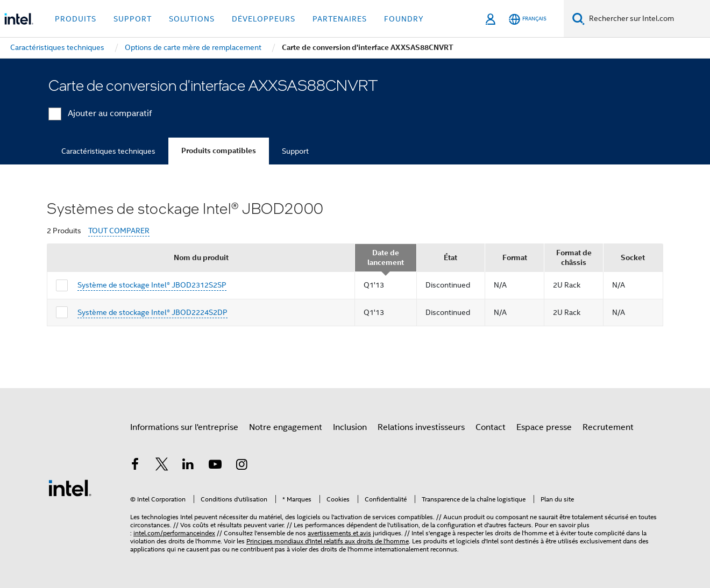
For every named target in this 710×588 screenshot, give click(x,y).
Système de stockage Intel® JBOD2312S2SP (152, 285)
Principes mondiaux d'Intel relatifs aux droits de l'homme (328, 541)
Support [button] (133, 19)
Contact (491, 427)
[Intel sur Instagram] (242, 466)
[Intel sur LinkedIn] (188, 466)
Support (295, 151)
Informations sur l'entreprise (184, 427)
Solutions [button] (192, 19)
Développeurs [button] (264, 19)
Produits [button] (76, 19)
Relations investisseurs (421, 427)
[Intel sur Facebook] (135, 466)
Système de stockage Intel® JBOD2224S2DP (152, 312)
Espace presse (544, 427)
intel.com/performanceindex (174, 533)
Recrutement (608, 427)
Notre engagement (286, 427)
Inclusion (350, 427)
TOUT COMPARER (119, 231)
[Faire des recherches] (578, 19)
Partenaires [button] (340, 19)
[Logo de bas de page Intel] (70, 487)
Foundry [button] (404, 19)
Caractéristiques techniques (108, 151)
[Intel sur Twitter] (162, 466)
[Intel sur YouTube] (215, 466)
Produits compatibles (219, 151)
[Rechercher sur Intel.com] (647, 19)
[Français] (528, 19)
